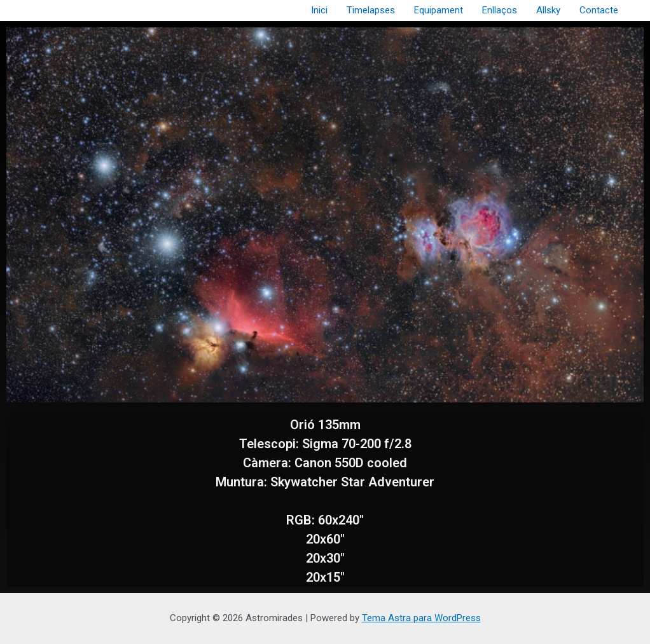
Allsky (548, 10)
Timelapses (371, 10)
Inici (319, 10)
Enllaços (500, 10)
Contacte (599, 10)
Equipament (439, 10)
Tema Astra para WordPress (421, 618)
